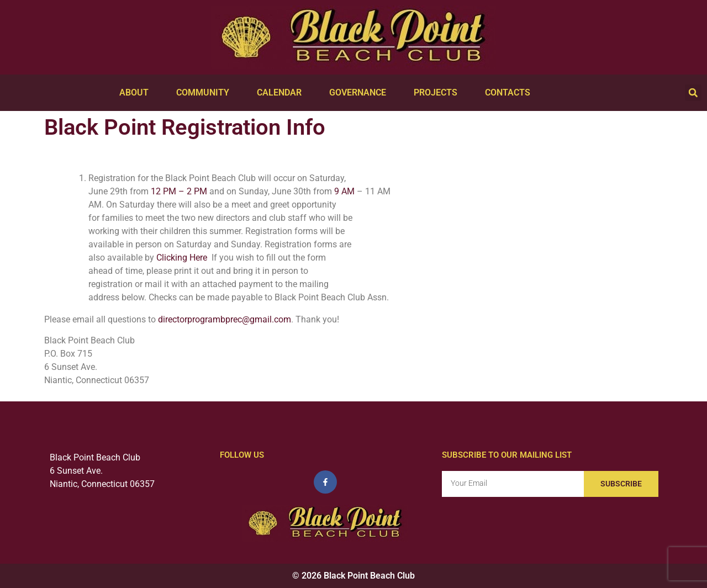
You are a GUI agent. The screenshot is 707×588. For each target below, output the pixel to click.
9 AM (344, 191)
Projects (438, 93)
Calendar (282, 93)
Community (205, 93)
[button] (693, 93)
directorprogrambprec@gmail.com (225, 319)
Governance (360, 93)
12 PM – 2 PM (179, 191)
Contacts (510, 93)
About (137, 93)
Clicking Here (183, 258)
